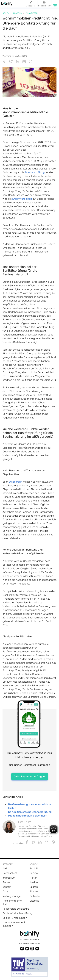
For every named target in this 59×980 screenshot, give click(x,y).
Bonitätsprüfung (35, 172)
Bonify (6, 13)
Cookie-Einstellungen (15, 918)
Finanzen (35, 891)
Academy (17, 13)
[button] (55, 4)
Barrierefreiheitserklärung (17, 913)
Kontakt (7, 887)
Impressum (9, 878)
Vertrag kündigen (12, 896)
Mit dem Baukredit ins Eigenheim (28, 816)
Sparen (34, 887)
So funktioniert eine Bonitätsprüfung (30, 812)
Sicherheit (35, 896)
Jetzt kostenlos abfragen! (30, 777)
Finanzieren (31, 13)
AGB (5, 868)
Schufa (34, 873)
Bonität (34, 868)
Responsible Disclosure (16, 909)
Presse (6, 882)
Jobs (5, 891)
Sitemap (34, 901)
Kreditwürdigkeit (22, 199)
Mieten (33, 878)
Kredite (34, 882)
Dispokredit (16, 482)
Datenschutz (10, 873)
